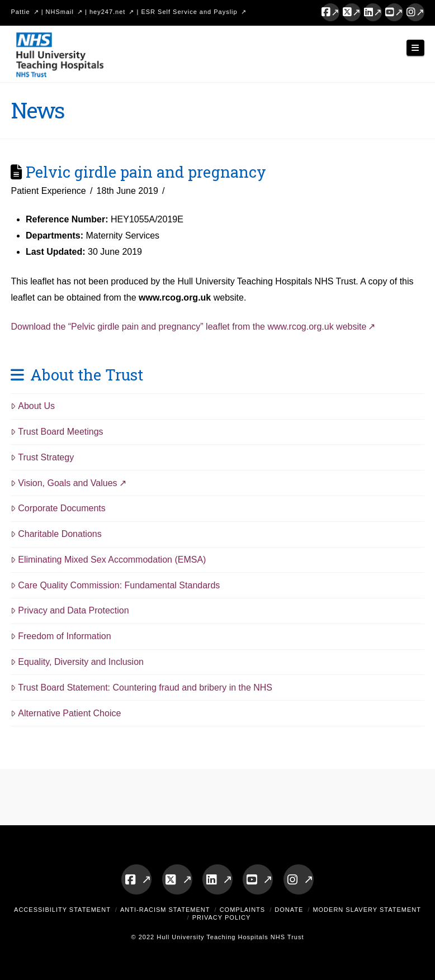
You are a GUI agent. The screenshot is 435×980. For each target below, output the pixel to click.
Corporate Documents (58, 508)
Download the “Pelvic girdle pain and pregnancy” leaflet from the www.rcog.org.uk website (188, 327)
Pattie (20, 12)
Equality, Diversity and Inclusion (77, 662)
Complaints (243, 910)
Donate (289, 910)
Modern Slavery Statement (367, 910)
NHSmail (60, 12)
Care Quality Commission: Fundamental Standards (115, 585)
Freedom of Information (61, 636)
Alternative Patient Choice (66, 713)
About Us (33, 406)
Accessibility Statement (62, 910)
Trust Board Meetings (57, 432)
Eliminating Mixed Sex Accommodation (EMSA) (108, 560)
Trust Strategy (42, 457)
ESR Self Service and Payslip (189, 12)
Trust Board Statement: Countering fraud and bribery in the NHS (141, 688)
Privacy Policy (222, 917)
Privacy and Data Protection (70, 610)
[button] (415, 48)
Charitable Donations (56, 534)
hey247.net (107, 12)
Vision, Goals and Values (64, 483)
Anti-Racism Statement (165, 910)
